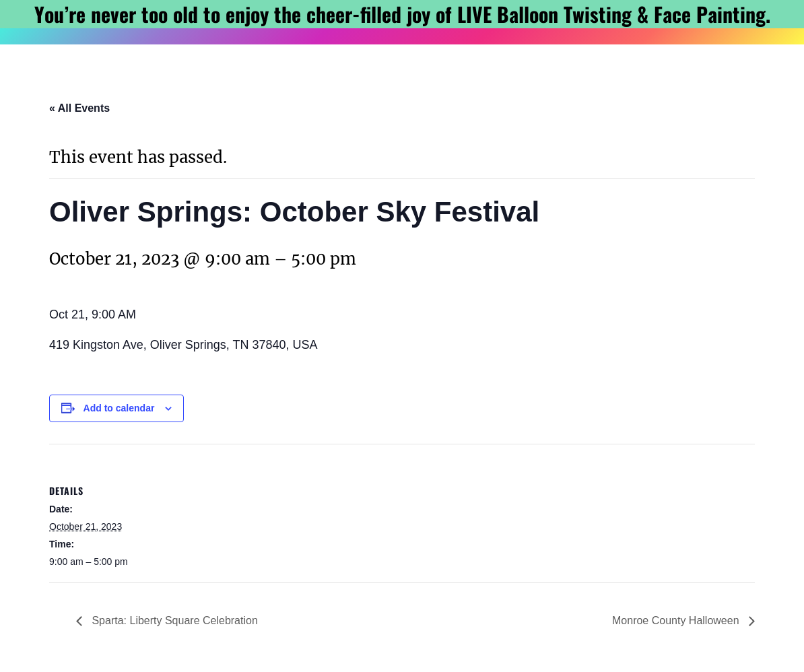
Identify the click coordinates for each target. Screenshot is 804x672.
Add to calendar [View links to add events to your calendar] (119, 408)
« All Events (79, 108)
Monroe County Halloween (677, 620)
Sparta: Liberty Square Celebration (173, 620)
